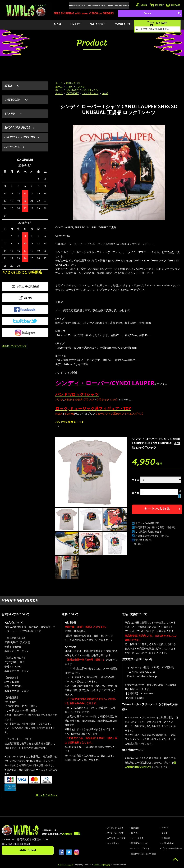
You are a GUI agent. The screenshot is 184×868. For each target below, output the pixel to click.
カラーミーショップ (66, 865)
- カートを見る (137, 838)
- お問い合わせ (167, 843)
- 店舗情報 (165, 838)
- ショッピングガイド (140, 848)
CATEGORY (98, 24)
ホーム (59, 83)
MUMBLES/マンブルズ (14, 346)
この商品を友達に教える (149, 531)
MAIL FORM (28, 850)
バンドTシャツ (90, 90)
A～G (105, 93)
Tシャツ (80, 87)
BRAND (75, 24)
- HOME (164, 828)
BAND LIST (123, 24)
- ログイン (135, 833)
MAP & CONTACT (77, 6)
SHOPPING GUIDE (97, 6)
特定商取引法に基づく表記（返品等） (156, 527)
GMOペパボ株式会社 (102, 865)
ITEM (57, 24)
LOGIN (141, 5)
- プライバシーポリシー (171, 848)
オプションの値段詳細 (147, 523)
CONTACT (173, 5)
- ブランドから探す (115, 833)
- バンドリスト (112, 843)
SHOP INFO (12, 147)
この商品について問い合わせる (152, 536)
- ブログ (164, 833)
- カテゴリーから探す (116, 838)
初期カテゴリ (73, 83)
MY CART (157, 5)
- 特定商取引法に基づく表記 (143, 854)
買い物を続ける (144, 540)
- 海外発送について (139, 843)
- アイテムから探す (115, 828)
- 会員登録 (135, 828)
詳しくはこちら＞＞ (47, 795)
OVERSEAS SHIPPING (119, 6)
